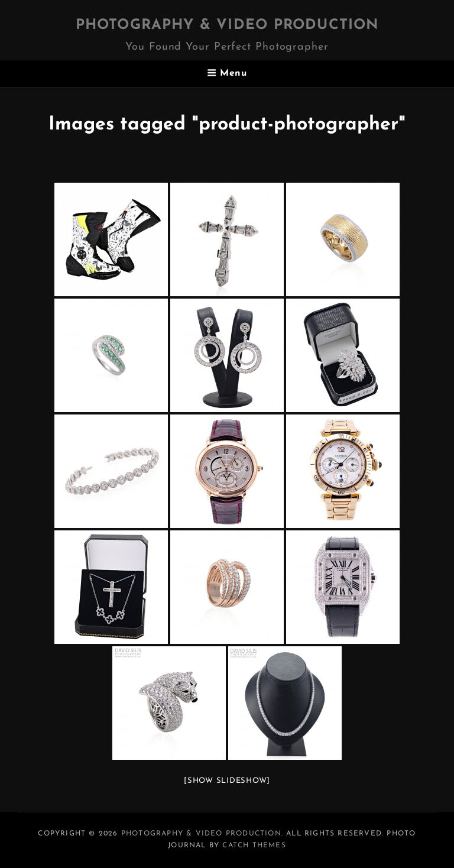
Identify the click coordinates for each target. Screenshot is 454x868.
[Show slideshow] (227, 781)
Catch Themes (254, 846)
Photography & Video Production (227, 25)
